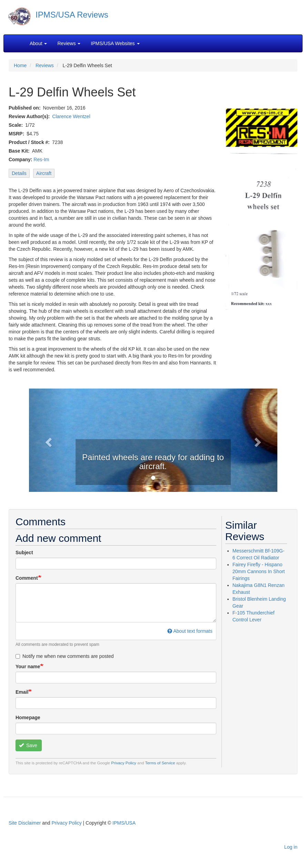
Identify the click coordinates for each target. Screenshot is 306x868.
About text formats (190, 631)
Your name (28, 666)
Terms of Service (160, 763)
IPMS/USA (124, 823)
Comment (27, 578)
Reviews (45, 65)
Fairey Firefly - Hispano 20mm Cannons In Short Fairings (259, 571)
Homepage (28, 717)
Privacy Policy (124, 763)
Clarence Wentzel (71, 116)
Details (19, 173)
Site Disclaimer (25, 823)
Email (22, 692)
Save (28, 745)
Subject (24, 552)
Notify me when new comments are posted (65, 656)
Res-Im (41, 159)
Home (20, 65)
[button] (48, 440)
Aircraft (44, 173)
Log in (291, 847)
